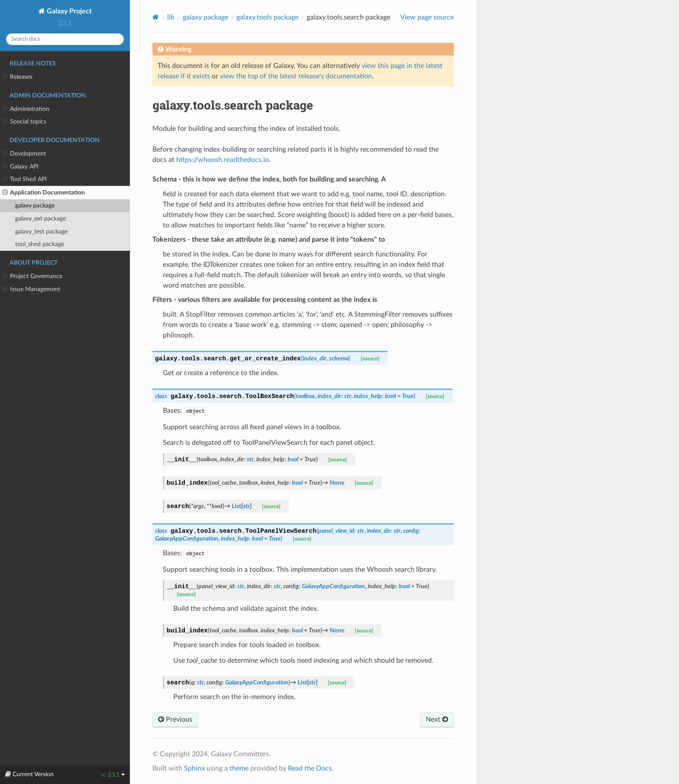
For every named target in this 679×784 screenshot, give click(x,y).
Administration (26, 109)
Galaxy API (21, 167)
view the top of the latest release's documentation (296, 76)
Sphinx (194, 768)
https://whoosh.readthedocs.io (223, 160)
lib (171, 17)
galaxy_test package (41, 232)
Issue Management (31, 289)
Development (24, 154)
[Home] (156, 17)
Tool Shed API (25, 179)
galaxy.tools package (267, 17)
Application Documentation (44, 193)
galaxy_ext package (40, 219)
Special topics (24, 122)
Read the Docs (310, 768)
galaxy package (35, 206)
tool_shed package (40, 244)
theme (239, 768)
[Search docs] (65, 39)
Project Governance (32, 276)
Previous (175, 719)
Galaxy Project (68, 11)
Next (437, 719)
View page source (427, 17)
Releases (18, 77)
